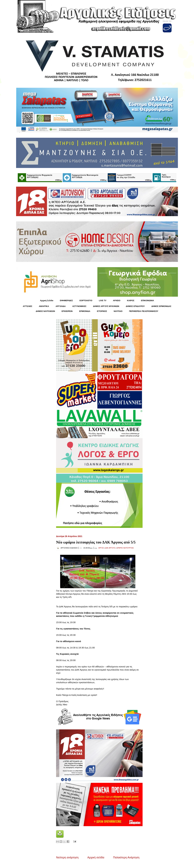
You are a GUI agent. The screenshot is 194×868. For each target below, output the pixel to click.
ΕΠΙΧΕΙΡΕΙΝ (67, 311)
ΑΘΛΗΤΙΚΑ (44, 306)
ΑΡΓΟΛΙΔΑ (61, 306)
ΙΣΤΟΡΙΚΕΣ (102, 311)
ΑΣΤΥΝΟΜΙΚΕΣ (79, 306)
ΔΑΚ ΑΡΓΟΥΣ (110, 548)
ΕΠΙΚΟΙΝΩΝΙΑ (148, 300)
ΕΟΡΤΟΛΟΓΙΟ (86, 300)
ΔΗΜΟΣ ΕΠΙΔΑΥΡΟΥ (135, 306)
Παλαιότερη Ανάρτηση (126, 857)
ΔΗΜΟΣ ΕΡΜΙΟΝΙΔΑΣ (161, 306)
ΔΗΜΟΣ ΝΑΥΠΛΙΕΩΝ (45, 311)
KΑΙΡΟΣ (131, 300)
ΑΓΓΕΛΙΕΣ (28, 306)
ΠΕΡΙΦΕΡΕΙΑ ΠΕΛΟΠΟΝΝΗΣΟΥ (144, 311)
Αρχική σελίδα (96, 857)
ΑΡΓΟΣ (101, 548)
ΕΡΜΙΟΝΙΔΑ (85, 311)
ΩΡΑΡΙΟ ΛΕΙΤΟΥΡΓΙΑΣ (125, 548)
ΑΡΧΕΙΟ (117, 300)
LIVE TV (103, 300)
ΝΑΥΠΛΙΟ (118, 311)
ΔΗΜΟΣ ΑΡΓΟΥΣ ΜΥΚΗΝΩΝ (106, 306)
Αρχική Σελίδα (47, 300)
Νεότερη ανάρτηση (67, 857)
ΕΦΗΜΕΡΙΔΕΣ (66, 300)
